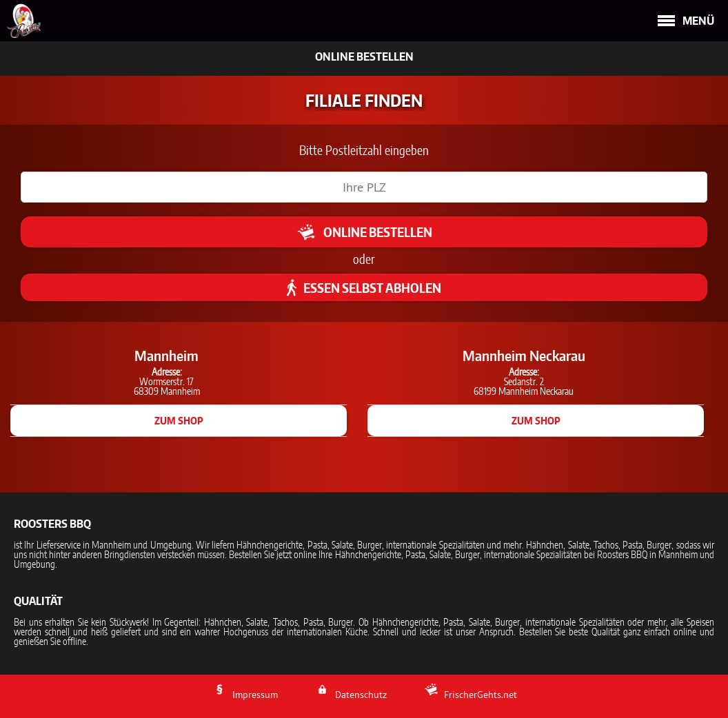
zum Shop (179, 421)
